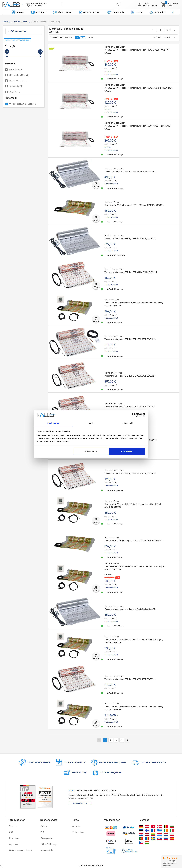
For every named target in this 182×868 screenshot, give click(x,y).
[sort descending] (77, 38)
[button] (147, 5)
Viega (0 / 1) (15, 92)
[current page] (160, 30)
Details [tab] (91, 423)
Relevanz (69, 38)
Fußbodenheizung (22, 22)
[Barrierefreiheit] (36, 5)
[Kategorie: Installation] (157, 12)
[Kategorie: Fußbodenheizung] (89, 12)
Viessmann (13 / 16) (18, 81)
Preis (91, 38)
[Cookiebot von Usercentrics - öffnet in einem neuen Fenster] (134, 415)
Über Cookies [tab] (129, 423)
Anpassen (91, 451)
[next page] (174, 30)
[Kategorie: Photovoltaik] (116, 12)
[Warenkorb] (169, 5)
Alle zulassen (127, 451)
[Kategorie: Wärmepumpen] (62, 12)
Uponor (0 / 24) (16, 86)
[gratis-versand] (96, 185)
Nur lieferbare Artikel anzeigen (22, 104)
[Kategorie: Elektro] (137, 12)
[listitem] (23, 826)
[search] (88, 5)
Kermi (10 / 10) (16, 69)
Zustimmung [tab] (53, 423)
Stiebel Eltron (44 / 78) (19, 75)
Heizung (6, 22)
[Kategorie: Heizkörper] (38, 12)
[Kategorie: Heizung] (17, 12)
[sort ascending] (83, 38)
